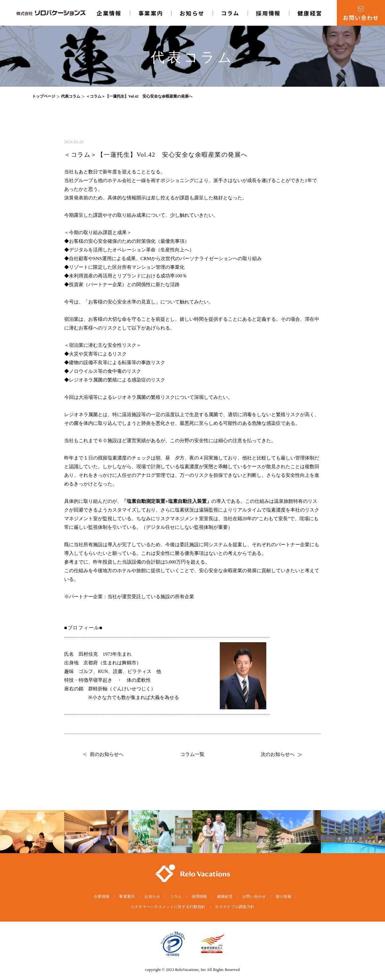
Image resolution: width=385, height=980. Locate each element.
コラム (230, 13)
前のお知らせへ (103, 754)
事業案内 (151, 13)
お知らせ (192, 13)
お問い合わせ (254, 897)
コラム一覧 (192, 754)
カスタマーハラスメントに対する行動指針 (168, 907)
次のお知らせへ (281, 754)
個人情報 (283, 897)
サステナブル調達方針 (235, 907)
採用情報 (269, 13)
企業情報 (109, 13)
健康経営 (310, 13)
